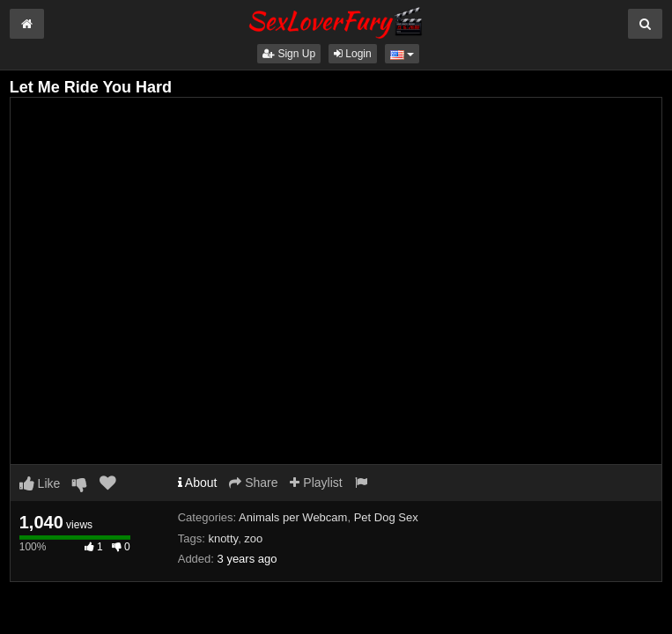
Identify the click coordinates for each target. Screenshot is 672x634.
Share (253, 483)
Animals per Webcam (293, 517)
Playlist (316, 483)
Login (353, 54)
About (198, 483)
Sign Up (289, 54)
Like (40, 483)
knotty (223, 538)
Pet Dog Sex (386, 517)
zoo (253, 538)
